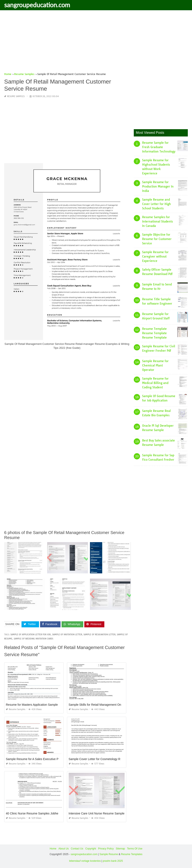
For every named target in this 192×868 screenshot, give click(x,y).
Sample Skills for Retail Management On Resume (101, 705)
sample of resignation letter (99, 635)
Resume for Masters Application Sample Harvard (37, 705)
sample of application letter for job (31, 635)
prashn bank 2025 (113, 861)
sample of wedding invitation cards (33, 639)
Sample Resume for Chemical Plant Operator (155, 365)
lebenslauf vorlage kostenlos (85, 861)
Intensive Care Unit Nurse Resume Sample (97, 813)
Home (53, 849)
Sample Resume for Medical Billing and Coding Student (155, 383)
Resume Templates (132, 854)
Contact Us (77, 849)
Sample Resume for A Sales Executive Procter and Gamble (44, 759)
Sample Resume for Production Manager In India (158, 186)
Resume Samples (16, 96)
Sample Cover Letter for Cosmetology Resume (99, 759)
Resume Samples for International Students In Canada (157, 221)
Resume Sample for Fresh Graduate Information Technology (159, 147)
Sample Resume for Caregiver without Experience (155, 256)
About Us (64, 849)
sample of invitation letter (67, 635)
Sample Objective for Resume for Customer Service (157, 239)
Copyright (91, 849)
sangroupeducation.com (37, 5)
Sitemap (120, 849)
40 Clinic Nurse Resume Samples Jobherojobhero (38, 813)
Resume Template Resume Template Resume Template (154, 333)
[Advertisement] (96, 43)
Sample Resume (109, 854)
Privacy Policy (106, 849)
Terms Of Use (135, 849)
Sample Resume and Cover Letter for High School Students (157, 204)
